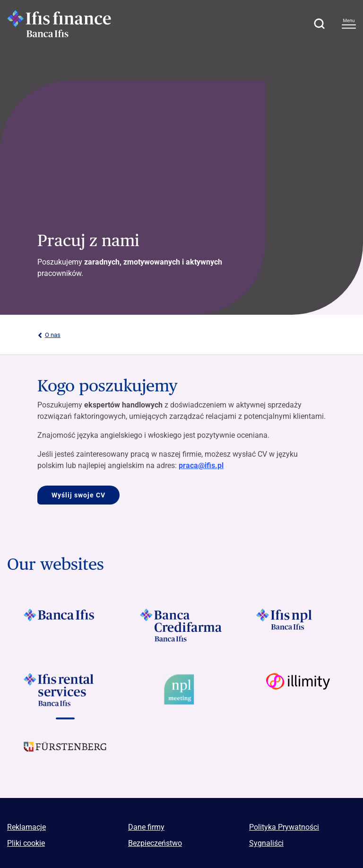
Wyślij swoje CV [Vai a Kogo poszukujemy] (78, 495)
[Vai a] (65, 625)
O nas (49, 335)
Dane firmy (146, 827)
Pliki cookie (26, 843)
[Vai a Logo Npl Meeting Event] (181, 690)
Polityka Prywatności (284, 827)
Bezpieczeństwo (155, 843)
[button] (319, 24)
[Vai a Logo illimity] (298, 690)
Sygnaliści (266, 843)
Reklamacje (26, 827)
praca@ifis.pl (201, 465)
